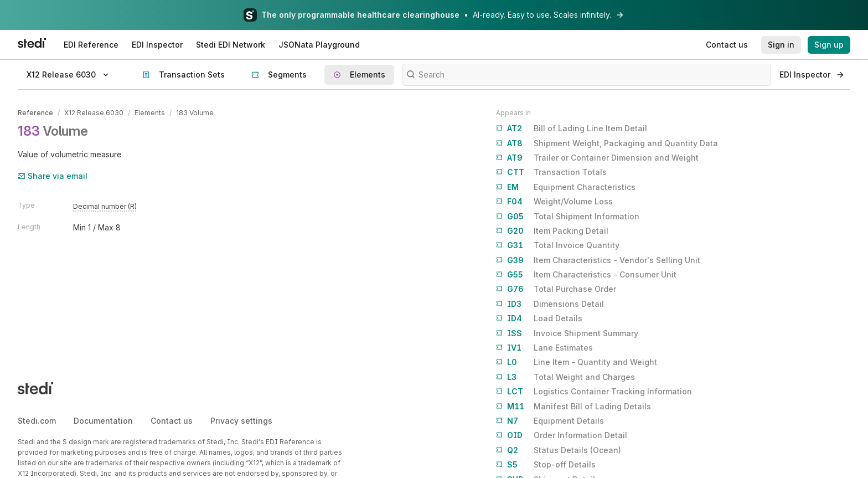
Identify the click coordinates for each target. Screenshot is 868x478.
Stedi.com (37, 421)
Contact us (172, 421)
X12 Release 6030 (94, 113)
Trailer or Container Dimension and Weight (597, 158)
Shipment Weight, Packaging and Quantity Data (607, 143)
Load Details (539, 318)
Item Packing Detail (552, 231)
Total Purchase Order (556, 289)
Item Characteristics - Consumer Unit (586, 275)
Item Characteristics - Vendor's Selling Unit (598, 260)
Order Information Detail (562, 435)
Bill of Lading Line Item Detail (572, 129)
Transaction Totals (551, 172)
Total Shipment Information (568, 217)
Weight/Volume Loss (554, 202)
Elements (150, 113)
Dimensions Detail (550, 304)
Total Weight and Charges (565, 377)
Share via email (53, 176)
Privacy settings (241, 421)
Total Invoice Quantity (558, 245)
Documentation (103, 421)
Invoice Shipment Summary (567, 333)
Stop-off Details (546, 465)
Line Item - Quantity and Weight (577, 362)
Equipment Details (550, 421)
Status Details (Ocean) (559, 450)
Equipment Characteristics (566, 187)
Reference (35, 113)
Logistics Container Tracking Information (594, 392)
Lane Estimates (544, 348)
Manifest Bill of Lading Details (573, 407)
